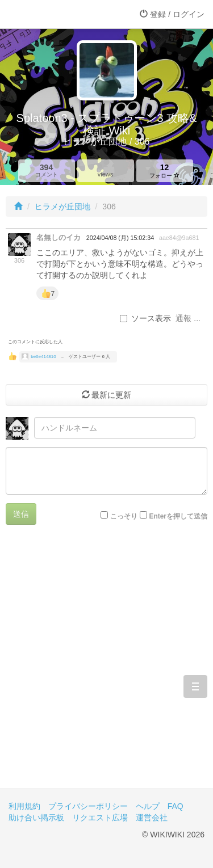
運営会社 (152, 818)
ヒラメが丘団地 (62, 207)
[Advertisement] (106, 665)
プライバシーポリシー (88, 806)
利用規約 (24, 806)
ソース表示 (145, 318)
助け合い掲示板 (36, 818)
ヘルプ (148, 806)
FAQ (176, 806)
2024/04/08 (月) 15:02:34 (120, 238)
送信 (21, 514)
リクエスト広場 (100, 818)
